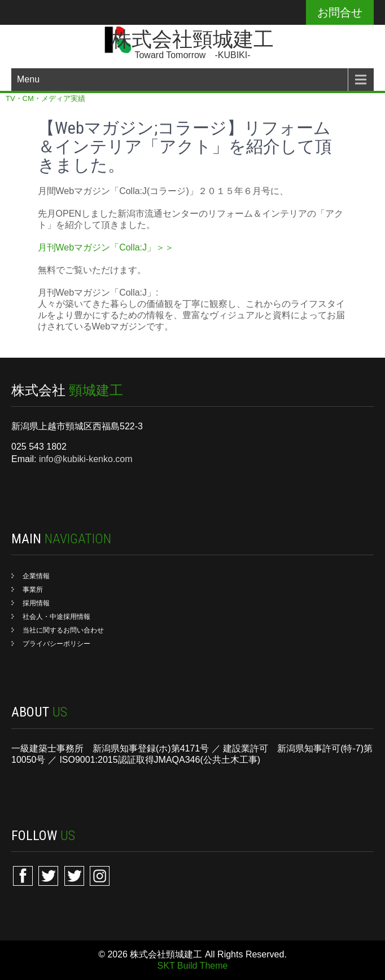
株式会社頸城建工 (193, 39)
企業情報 (36, 576)
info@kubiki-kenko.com (86, 459)
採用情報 (36, 603)
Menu (28, 79)
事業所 (33, 590)
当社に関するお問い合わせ (63, 630)
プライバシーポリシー (56, 644)
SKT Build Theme (193, 966)
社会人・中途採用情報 (56, 617)
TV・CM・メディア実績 (45, 98)
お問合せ (340, 12)
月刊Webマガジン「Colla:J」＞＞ (106, 247)
